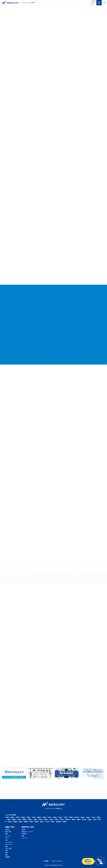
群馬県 (55, 817)
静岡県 (24, 819)
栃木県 (50, 817)
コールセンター (7, 842)
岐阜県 (19, 819)
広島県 (89, 819)
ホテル (7, 838)
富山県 (88, 817)
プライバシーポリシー (57, 861)
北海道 (7, 817)
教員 (6, 855)
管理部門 (7, 857)
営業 (6, 834)
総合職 (7, 829)
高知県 (21, 822)
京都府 (46, 819)
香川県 (10, 822)
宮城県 (23, 817)
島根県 (79, 819)
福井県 (99, 817)
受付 (6, 840)
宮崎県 (53, 822)
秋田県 (28, 817)
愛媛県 (15, 822)
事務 (6, 846)
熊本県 (42, 822)
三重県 (35, 819)
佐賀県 (31, 822)
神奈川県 (77, 817)
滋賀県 (40, 819)
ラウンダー (7, 836)
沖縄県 (64, 822)
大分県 (47, 822)
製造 (6, 853)
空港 (6, 851)
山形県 (34, 817)
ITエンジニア (7, 844)
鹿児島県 (58, 822)
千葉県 (65, 817)
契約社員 (24, 834)
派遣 (23, 836)
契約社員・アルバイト (24, 832)
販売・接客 (7, 832)
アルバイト (24, 838)
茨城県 (44, 817)
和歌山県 (68, 819)
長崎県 (37, 822)
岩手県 (18, 817)
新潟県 (83, 817)
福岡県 (26, 822)
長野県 (14, 819)
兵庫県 (56, 819)
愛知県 (30, 819)
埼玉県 (60, 817)
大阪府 (51, 819)
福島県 (39, 817)
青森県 (12, 817)
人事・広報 (7, 848)
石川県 (93, 817)
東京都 (71, 817)
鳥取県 (73, 819)
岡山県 (84, 819)
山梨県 (9, 819)
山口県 (95, 819)
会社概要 (46, 861)
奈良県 (62, 819)
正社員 (23, 829)
